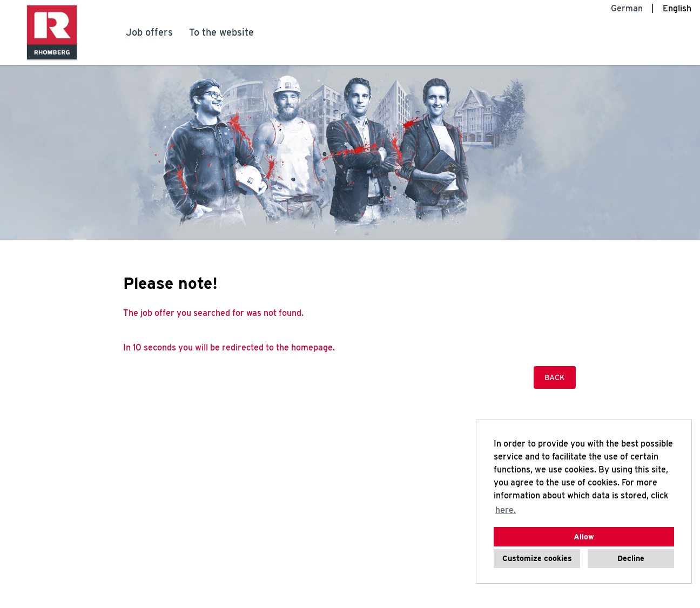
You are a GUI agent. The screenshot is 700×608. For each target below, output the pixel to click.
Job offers (149, 32)
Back (555, 377)
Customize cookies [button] (537, 558)
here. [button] (506, 510)
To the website (221, 32)
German (627, 8)
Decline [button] (631, 558)
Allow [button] (584, 536)
